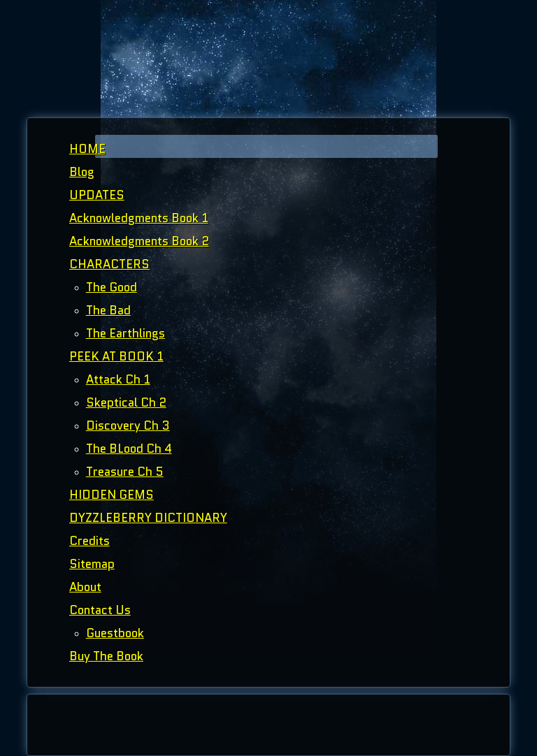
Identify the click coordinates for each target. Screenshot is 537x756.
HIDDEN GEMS (112, 495)
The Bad (108, 310)
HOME (87, 149)
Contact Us (100, 610)
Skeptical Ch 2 (126, 402)
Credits (89, 541)
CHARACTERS (109, 264)
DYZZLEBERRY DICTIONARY (148, 518)
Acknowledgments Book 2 (139, 241)
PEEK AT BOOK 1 (116, 356)
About (85, 587)
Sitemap (92, 564)
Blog (82, 172)
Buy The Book (106, 656)
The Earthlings (126, 333)
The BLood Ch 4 (129, 449)
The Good (112, 287)
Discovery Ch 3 (128, 426)
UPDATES (97, 195)
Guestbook (115, 633)
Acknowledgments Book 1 (139, 218)
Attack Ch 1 (118, 379)
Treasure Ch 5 (125, 472)
